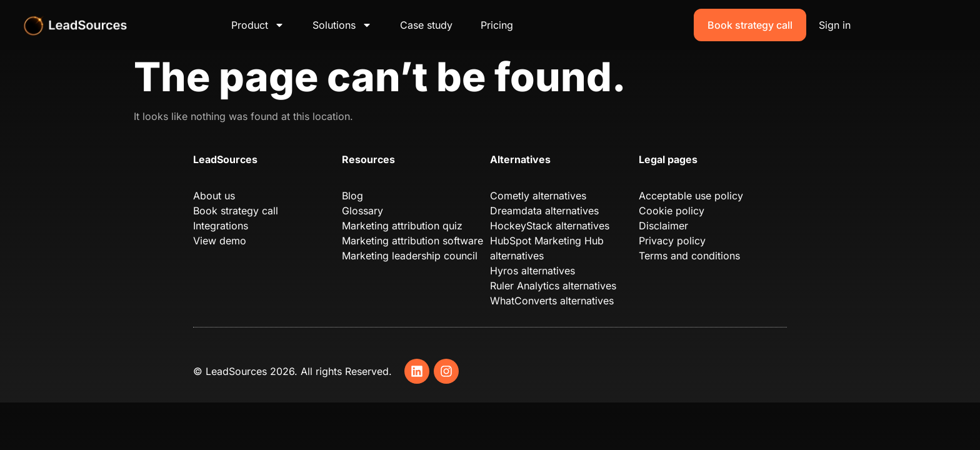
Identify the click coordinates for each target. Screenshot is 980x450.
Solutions (342, 25)
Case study (426, 25)
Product (258, 25)
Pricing (497, 25)
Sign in (835, 25)
